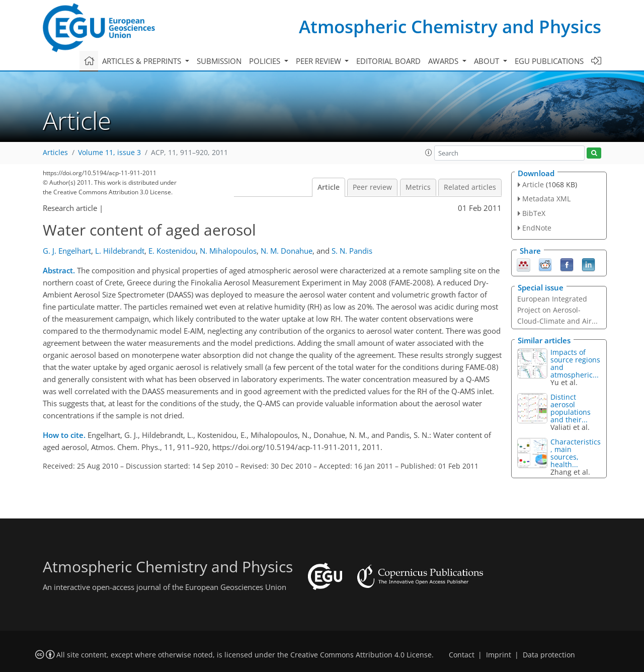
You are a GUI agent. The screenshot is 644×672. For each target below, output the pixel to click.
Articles (55, 153)
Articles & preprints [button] (143, 61)
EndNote (537, 228)
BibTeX (534, 213)
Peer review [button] (319, 61)
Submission (219, 61)
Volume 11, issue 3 (109, 153)
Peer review (372, 187)
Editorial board (388, 61)
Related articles (470, 187)
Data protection (549, 655)
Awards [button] (444, 61)
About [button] (488, 61)
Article (329, 187)
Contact (462, 655)
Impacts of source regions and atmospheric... (575, 363)
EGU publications (549, 61)
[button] (429, 153)
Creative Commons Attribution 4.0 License (361, 655)
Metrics (418, 187)
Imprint (499, 655)
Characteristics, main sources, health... (576, 453)
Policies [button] (266, 61)
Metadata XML (546, 199)
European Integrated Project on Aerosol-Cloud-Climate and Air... (557, 310)
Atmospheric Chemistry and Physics (450, 26)
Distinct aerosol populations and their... (571, 408)
